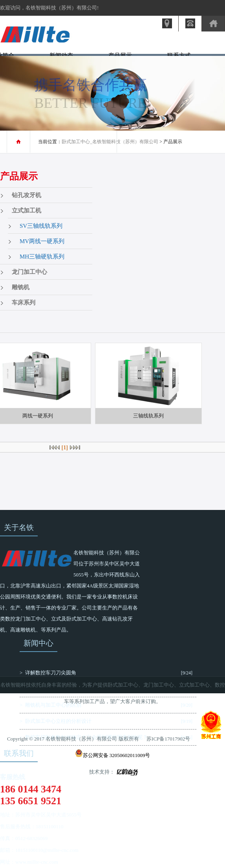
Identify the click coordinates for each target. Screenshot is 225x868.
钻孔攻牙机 (27, 195)
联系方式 (179, 55)
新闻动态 (61, 55)
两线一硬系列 (38, 416)
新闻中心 (38, 643)
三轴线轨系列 (148, 416)
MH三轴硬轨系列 (42, 257)
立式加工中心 (194, 685)
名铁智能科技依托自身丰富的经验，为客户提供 (54, 685)
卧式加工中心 (123, 685)
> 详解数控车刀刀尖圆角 (48, 673)
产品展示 (120, 55)
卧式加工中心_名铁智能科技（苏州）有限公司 (110, 142)
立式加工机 (27, 211)
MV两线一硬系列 (42, 241)
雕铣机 (21, 287)
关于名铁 (19, 527)
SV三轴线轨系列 (41, 226)
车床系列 (24, 303)
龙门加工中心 (29, 272)
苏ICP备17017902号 (168, 739)
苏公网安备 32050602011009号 (113, 755)
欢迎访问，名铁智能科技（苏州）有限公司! (49, 8)
